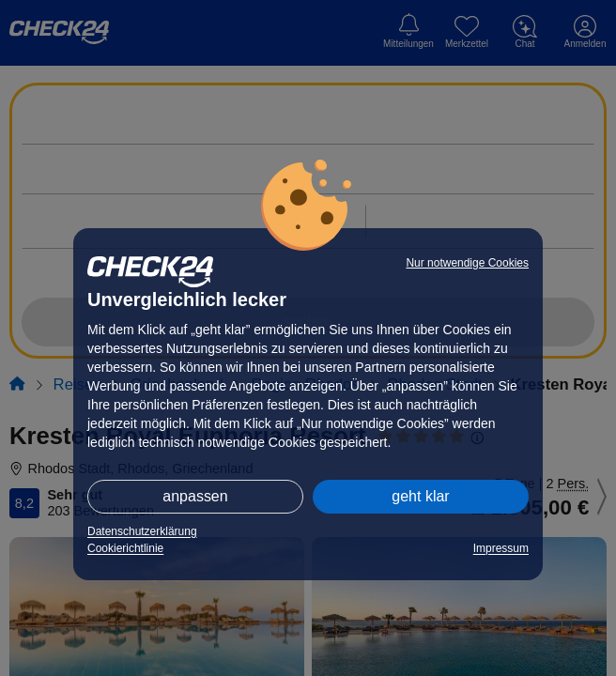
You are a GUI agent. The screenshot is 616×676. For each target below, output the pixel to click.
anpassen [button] (195, 496)
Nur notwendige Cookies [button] (467, 263)
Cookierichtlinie (125, 548)
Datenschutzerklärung (142, 531)
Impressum (501, 548)
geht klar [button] (420, 496)
